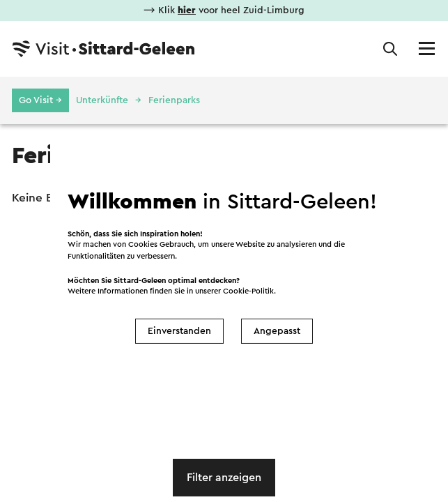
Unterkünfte (102, 100)
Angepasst (277, 331)
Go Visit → (40, 100)
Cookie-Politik (248, 291)
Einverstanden (179, 331)
